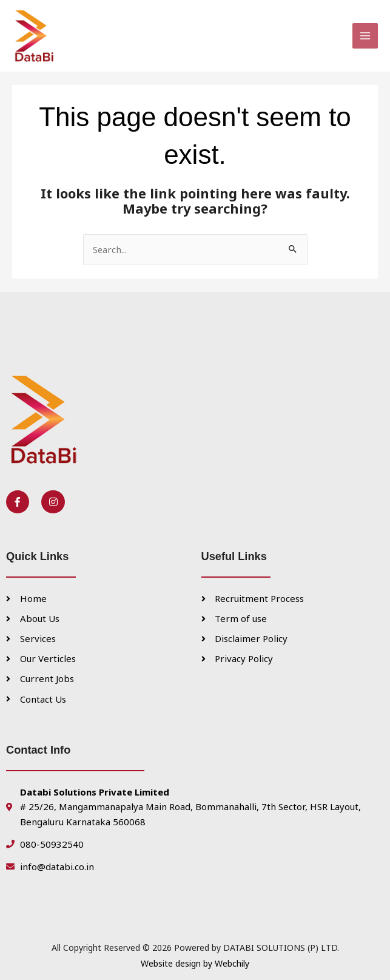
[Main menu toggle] (365, 29)
